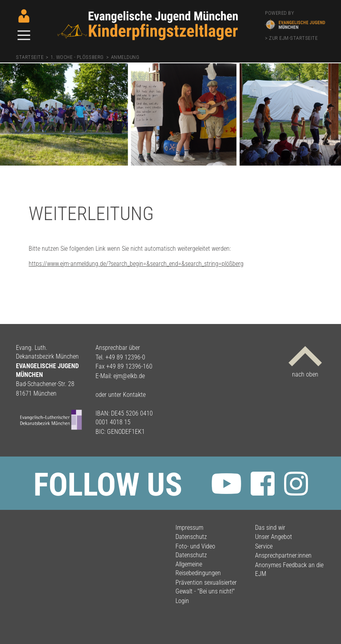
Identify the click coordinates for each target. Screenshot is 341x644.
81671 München (36, 393)
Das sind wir (270, 528)
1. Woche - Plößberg (77, 57)
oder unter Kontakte (121, 395)
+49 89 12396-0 (125, 357)
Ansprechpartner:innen (283, 555)
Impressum (189, 528)
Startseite (30, 57)
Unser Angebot (274, 537)
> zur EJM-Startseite (291, 38)
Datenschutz (191, 537)
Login (182, 601)
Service (264, 546)
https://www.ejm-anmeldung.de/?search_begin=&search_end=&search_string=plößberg (136, 264)
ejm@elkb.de (129, 376)
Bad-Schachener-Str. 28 (45, 384)
